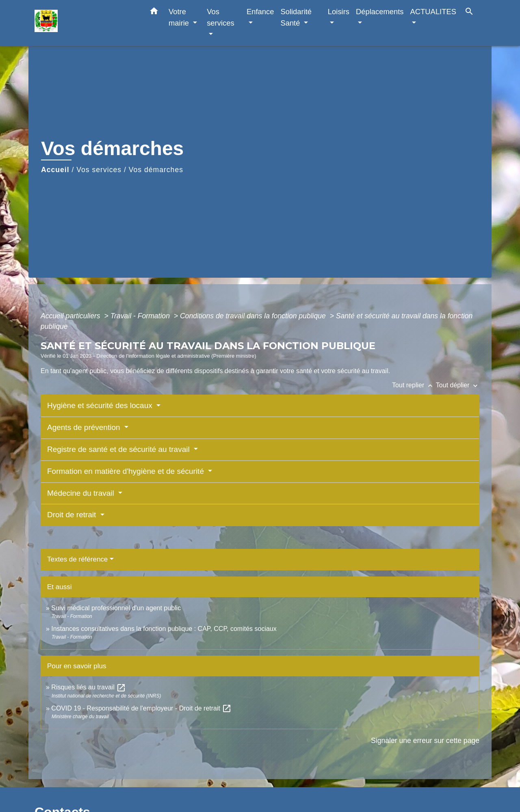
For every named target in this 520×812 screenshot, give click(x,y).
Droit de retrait (73, 515)
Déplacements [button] (380, 12)
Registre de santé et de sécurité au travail (119, 449)
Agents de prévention (85, 427)
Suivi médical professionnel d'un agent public (116, 608)
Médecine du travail (82, 493)
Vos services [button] (220, 17)
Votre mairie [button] (180, 17)
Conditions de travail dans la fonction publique (254, 316)
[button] (154, 13)
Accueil (55, 170)
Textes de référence (77, 559)
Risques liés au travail (89, 687)
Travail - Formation (141, 316)
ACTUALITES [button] (433, 12)
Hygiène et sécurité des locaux (101, 405)
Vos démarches (156, 170)
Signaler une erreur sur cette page (425, 741)
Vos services (99, 170)
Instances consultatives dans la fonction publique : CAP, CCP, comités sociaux (164, 629)
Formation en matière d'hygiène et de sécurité (127, 471)
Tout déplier (458, 385)
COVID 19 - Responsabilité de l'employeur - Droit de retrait (141, 708)
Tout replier (414, 385)
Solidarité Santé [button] (296, 17)
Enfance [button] (260, 12)
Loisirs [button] (339, 12)
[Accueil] (85, 23)
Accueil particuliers (71, 316)
